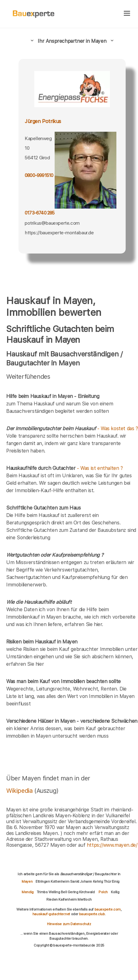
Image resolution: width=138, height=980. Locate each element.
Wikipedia (20, 791)
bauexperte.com (108, 909)
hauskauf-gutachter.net (51, 914)
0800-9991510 (39, 175)
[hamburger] (127, 14)
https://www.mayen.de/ (112, 845)
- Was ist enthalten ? (65, 468)
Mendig (28, 892)
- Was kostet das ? (72, 428)
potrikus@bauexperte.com (52, 223)
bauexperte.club (92, 914)
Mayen (27, 881)
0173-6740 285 (40, 213)
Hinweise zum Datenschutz (69, 924)
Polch (103, 892)
